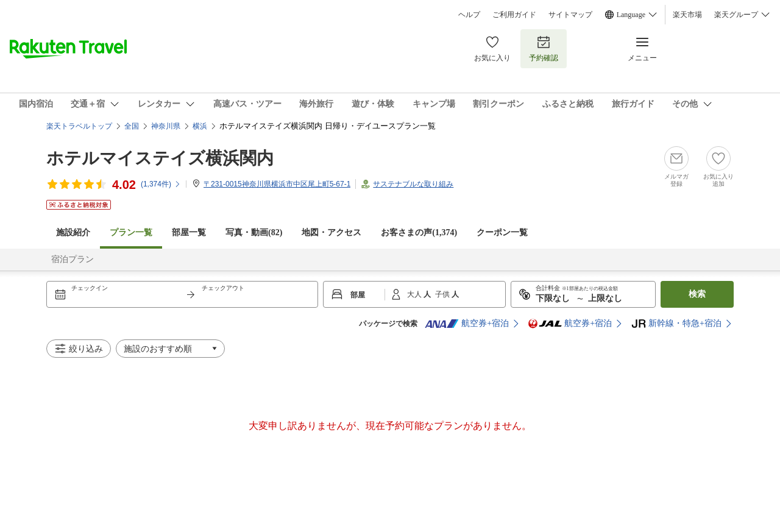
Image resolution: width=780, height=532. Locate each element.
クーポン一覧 (502, 232)
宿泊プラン (73, 259)
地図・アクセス (331, 232)
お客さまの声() (419, 232)
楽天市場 (687, 15)
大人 (415, 294)
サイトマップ (570, 15)
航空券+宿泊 (467, 324)
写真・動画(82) (254, 232)
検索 (697, 294)
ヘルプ (469, 15)
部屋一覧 (189, 232)
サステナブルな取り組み (413, 184)
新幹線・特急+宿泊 (676, 324)
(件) (161, 184)
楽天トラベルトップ (79, 126)
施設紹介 (73, 232)
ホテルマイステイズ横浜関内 (160, 158)
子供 (443, 294)
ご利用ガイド (514, 15)
